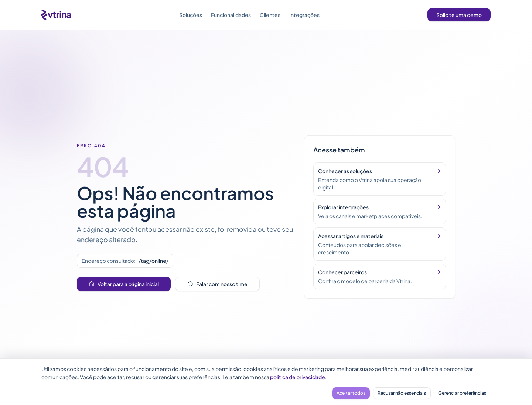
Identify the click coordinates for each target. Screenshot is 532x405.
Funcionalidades (231, 15)
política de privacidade (298, 377)
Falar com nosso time (217, 284)
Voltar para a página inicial (124, 284)
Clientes (270, 15)
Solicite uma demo (459, 15)
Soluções (191, 15)
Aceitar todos (351, 393)
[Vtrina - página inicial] (56, 15)
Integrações (304, 15)
